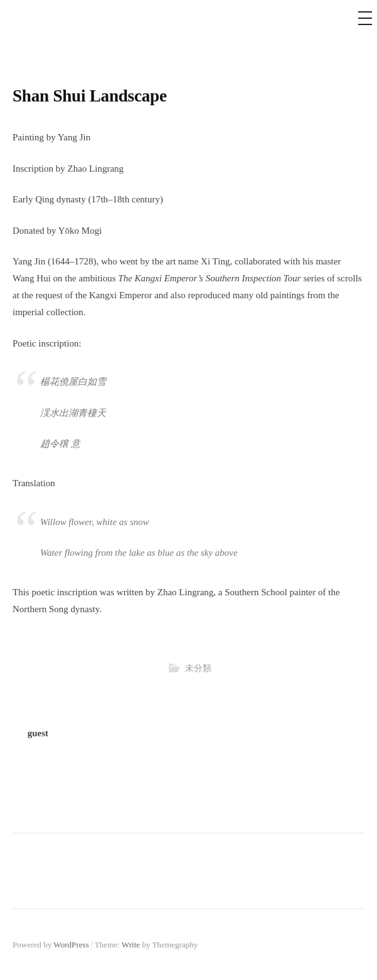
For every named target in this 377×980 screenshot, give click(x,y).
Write (131, 945)
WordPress (71, 945)
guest (38, 733)
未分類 (198, 668)
